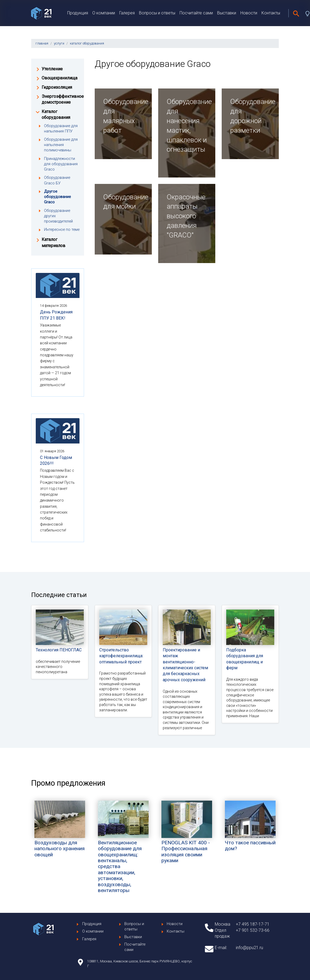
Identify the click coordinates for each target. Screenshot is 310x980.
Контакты (271, 13)
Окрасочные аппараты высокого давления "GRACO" (186, 216)
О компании (104, 13)
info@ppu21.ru (249, 948)
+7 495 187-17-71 (253, 924)
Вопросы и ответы (157, 13)
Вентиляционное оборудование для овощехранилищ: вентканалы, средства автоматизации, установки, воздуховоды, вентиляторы (123, 855)
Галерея (127, 13)
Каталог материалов (53, 242)
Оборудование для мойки (123, 202)
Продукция (78, 13)
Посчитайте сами (196, 13)
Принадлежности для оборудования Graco (61, 164)
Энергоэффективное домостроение (61, 99)
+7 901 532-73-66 (253, 930)
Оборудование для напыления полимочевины (61, 145)
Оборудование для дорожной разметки (250, 116)
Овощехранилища (59, 78)
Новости (249, 13)
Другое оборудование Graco (57, 197)
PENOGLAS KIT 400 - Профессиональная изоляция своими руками (187, 840)
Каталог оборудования (56, 114)
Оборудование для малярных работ (123, 116)
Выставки (227, 13)
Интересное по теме (62, 230)
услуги (59, 43)
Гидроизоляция (57, 87)
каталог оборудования (87, 43)
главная (42, 43)
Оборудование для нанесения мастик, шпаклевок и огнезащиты (187, 125)
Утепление (52, 69)
